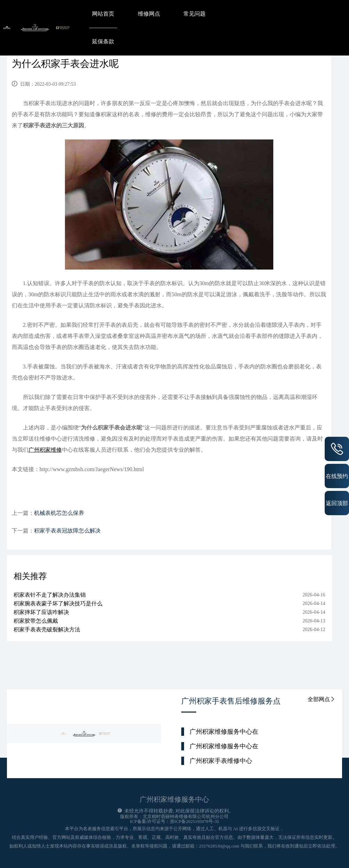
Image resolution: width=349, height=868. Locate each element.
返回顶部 (337, 503)
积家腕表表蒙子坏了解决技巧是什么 (58, 603)
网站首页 (103, 14)
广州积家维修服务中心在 (224, 732)
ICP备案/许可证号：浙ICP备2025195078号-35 (174, 821)
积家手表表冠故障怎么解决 (67, 531)
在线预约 (337, 476)
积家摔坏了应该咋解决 (41, 612)
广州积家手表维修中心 (221, 761)
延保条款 (103, 41)
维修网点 (149, 14)
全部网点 (322, 699)
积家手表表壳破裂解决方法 (47, 629)
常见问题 (194, 14)
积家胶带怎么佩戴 (36, 621)
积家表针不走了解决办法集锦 (50, 595)
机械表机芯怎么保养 (59, 513)
